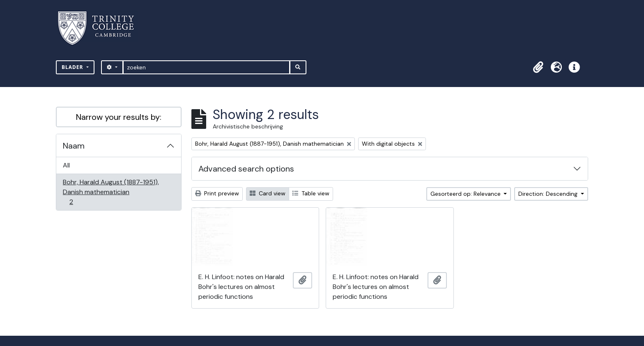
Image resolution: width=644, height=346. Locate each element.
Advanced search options (246, 169)
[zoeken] (206, 67)
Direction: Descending (549, 194)
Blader (73, 67)
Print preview (217, 193)
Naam (74, 146)
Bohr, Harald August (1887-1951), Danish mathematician (111, 192)
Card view (268, 193)
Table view (311, 193)
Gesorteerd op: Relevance (466, 194)
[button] (538, 67)
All (66, 165)
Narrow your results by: (119, 117)
